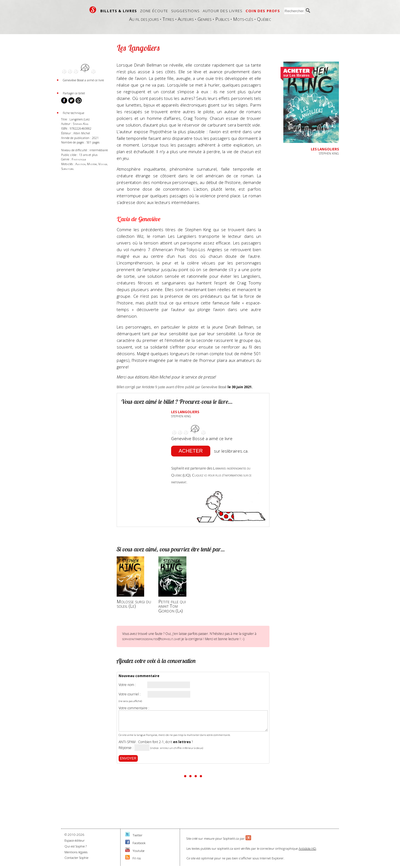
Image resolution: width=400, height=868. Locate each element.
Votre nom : (127, 685)
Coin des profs (263, 11)
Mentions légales (76, 852)
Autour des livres (223, 11)
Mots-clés (243, 19)
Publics (222, 19)
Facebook (139, 843)
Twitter (137, 835)
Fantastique (79, 159)
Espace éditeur (75, 840)
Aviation (80, 164)
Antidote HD (307, 848)
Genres (204, 19)
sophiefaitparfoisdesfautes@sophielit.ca (149, 639)
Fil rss (137, 858)
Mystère (92, 164)
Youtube (138, 851)
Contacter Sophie (76, 858)
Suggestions (185, 11)
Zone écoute (154, 11)
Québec (264, 19)
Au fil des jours (144, 19)
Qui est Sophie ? (76, 846)
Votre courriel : (130, 694)
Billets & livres (119, 11)
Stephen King (81, 124)
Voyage (103, 164)
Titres (168, 19)
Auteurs (186, 19)
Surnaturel (68, 169)
